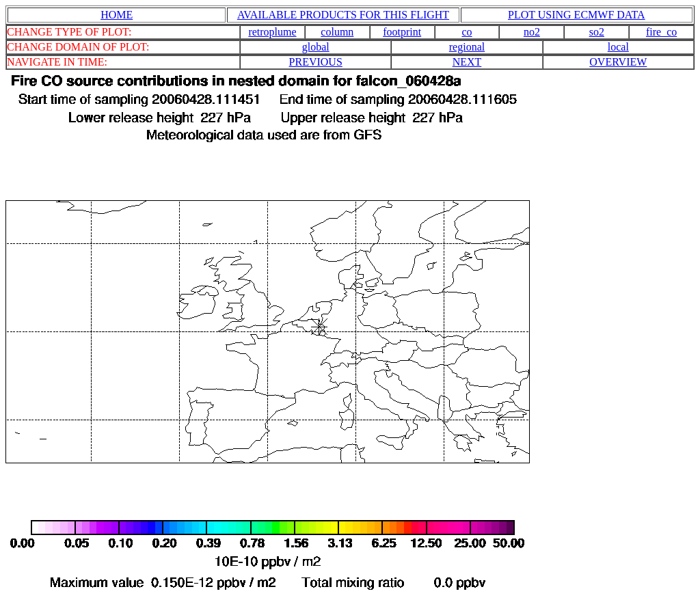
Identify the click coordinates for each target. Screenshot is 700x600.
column (337, 32)
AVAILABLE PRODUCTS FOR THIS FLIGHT (343, 15)
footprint (402, 32)
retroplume (272, 32)
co (467, 32)
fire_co (661, 32)
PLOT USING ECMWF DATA (577, 15)
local (618, 47)
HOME (117, 15)
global (316, 47)
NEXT (467, 62)
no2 (532, 32)
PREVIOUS (316, 62)
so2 (597, 32)
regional (467, 47)
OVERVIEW (618, 62)
